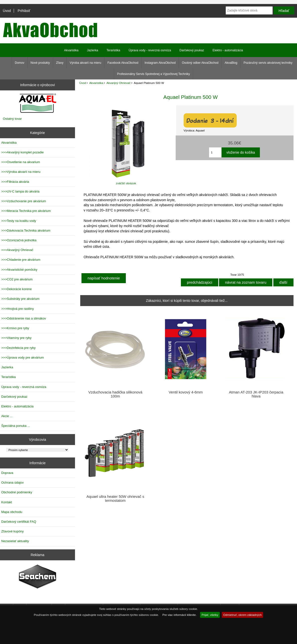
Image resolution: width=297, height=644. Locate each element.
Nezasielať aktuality (15, 541)
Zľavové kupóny (12, 531)
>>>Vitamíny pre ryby (16, 338)
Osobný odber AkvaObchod (200, 63)
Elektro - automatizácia (228, 50)
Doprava (7, 473)
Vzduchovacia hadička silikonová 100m (115, 394)
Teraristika (113, 50)
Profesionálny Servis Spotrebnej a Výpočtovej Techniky (154, 74)
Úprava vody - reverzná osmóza (150, 50)
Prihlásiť (24, 11)
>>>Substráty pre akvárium (20, 299)
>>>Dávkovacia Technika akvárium (26, 230)
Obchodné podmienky (17, 492)
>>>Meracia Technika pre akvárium (26, 211)
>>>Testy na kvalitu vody (19, 221)
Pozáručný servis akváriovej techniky (268, 63)
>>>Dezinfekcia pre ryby (18, 348)
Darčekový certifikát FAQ (19, 522)
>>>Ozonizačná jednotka (19, 240)
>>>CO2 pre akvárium (17, 279)
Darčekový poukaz (192, 50)
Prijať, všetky (210, 615)
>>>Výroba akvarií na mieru (21, 172)
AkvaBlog (231, 63)
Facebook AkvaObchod (123, 63)
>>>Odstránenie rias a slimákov (24, 318)
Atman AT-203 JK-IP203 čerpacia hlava (256, 394)
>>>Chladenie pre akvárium (21, 260)
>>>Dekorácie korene (16, 289)
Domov (20, 63)
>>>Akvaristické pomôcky (19, 270)
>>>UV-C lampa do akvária (20, 191)
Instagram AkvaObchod (160, 63)
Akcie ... (7, 416)
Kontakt (7, 502)
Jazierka (93, 50)
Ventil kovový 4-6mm (186, 392)
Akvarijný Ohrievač (118, 83)
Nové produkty (40, 63)
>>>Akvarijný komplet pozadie (22, 152)
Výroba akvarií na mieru (85, 63)
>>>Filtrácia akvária (15, 182)
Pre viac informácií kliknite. (180, 615)
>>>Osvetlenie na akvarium (21, 162)
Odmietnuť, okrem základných (243, 615)
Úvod (7, 11)
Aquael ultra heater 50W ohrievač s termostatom (115, 499)
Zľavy (60, 63)
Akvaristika (96, 83)
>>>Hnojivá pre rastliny (18, 309)
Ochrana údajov (12, 483)
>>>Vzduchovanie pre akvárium (24, 201)
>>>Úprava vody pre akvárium (23, 357)
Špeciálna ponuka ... (16, 426)
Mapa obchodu (12, 512)
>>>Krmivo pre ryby (15, 328)
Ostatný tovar (12, 119)
